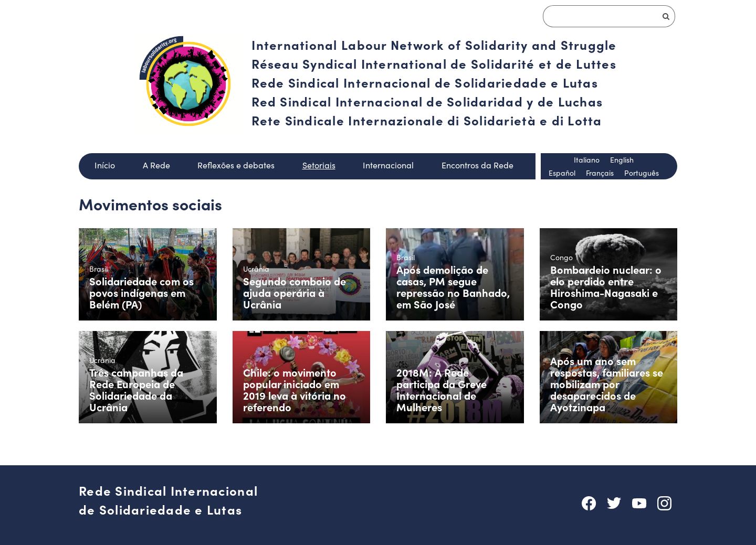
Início (105, 165)
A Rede (156, 165)
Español (562, 173)
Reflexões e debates (236, 165)
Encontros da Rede (477, 165)
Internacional (388, 165)
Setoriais (319, 165)
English (622, 160)
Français (600, 173)
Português (642, 173)
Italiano (587, 160)
